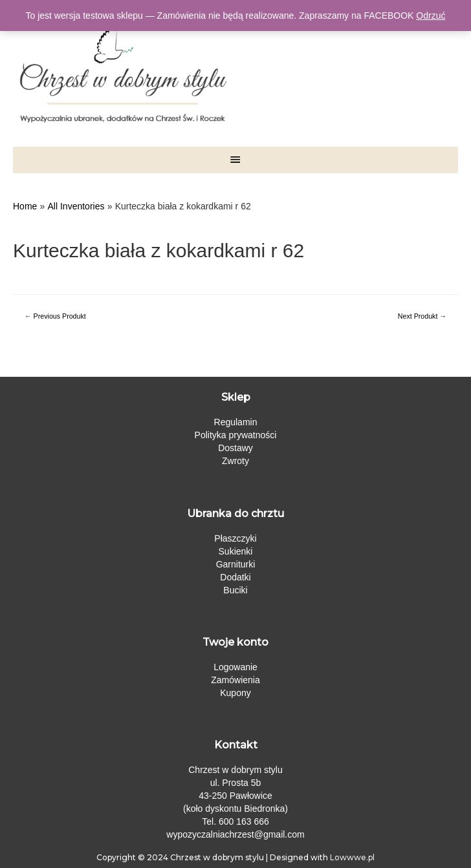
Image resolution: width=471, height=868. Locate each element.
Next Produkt (422, 316)
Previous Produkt (55, 316)
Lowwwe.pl (352, 857)
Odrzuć (431, 16)
